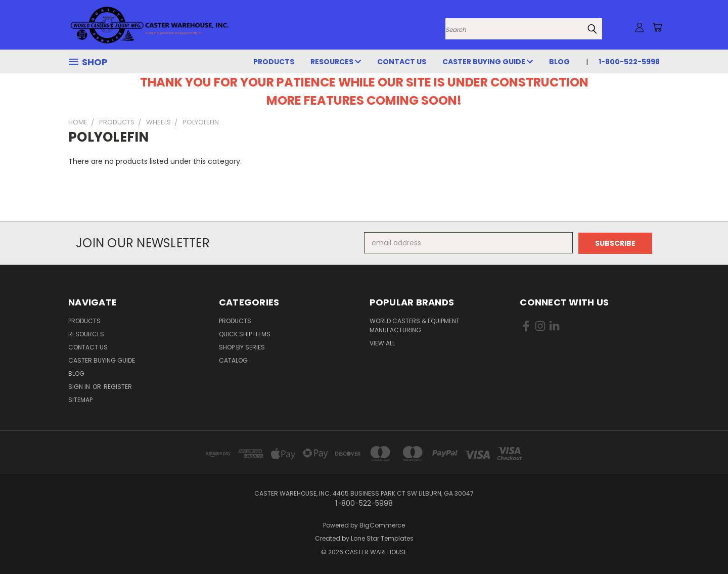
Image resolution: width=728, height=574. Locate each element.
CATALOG (233, 360)
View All (382, 343)
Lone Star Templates (382, 538)
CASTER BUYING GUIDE (488, 62)
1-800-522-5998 (629, 62)
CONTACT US (402, 62)
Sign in (80, 386)
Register (118, 386)
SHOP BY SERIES (242, 347)
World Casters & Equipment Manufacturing (415, 325)
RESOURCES (336, 62)
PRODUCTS (274, 62)
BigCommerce (382, 525)
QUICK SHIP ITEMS (245, 334)
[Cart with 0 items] (657, 27)
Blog (559, 62)
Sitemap (80, 399)
